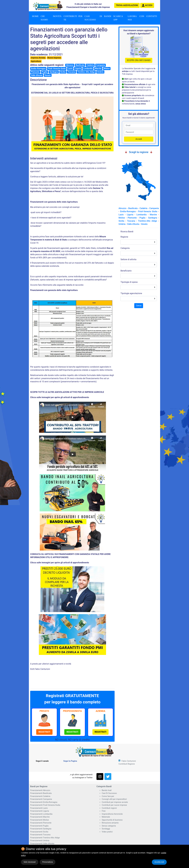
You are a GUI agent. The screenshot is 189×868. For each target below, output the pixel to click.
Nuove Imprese (54, 58)
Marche (98, 68)
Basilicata (80, 65)
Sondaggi (106, 829)
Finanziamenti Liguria (40, 811)
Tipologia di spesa (129, 282)
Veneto (48, 75)
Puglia (45, 72)
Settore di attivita (128, 259)
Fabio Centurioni (129, 761)
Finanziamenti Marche (40, 817)
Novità (57, 16)
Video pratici (107, 832)
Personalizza (48, 862)
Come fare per (108, 796)
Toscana (71, 72)
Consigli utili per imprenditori (114, 799)
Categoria (125, 248)
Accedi (139, 139)
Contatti (152, 16)
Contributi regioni (109, 808)
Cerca (139, 306)
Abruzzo (70, 65)
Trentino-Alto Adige (86, 72)
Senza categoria (109, 826)
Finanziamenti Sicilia (39, 832)
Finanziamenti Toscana (40, 835)
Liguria (78, 68)
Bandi (108, 16)
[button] (147, 5)
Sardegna (54, 72)
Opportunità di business (112, 820)
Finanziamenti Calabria (40, 796)
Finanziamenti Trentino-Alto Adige (45, 838)
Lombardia (88, 68)
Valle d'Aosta (37, 75)
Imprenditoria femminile (112, 814)
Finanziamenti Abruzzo (40, 790)
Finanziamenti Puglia (39, 826)
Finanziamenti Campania (41, 799)
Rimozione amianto (110, 823)
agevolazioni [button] (127, 5)
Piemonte (35, 72)
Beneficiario (126, 271)
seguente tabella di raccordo (70, 285)
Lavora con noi (136, 18)
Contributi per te (73, 18)
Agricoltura (36, 61)
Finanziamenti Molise (40, 820)
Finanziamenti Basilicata (41, 793)
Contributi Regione (127, 764)
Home (35, 16)
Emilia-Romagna (38, 68)
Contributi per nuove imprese (114, 805)
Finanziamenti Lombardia (41, 814)
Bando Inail (107, 790)
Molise (107, 68)
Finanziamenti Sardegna (41, 829)
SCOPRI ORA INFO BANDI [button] (139, 60)
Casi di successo (93, 18)
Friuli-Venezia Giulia (57, 68)
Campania (101, 65)
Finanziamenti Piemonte (41, 823)
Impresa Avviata (38, 58)
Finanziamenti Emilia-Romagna (44, 802)
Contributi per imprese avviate (115, 802)
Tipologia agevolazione (131, 293)
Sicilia (63, 72)
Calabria (90, 65)
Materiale (106, 817)
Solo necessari (30, 862)
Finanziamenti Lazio (39, 808)
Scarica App (118, 18)
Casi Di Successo (109, 793)
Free (104, 811)
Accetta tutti (159, 862)
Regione (124, 237)
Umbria (100, 72)
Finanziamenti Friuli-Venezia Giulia (45, 805)
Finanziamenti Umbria (40, 841)
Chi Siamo (44, 18)
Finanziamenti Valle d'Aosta (42, 844)
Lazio (70, 68)
